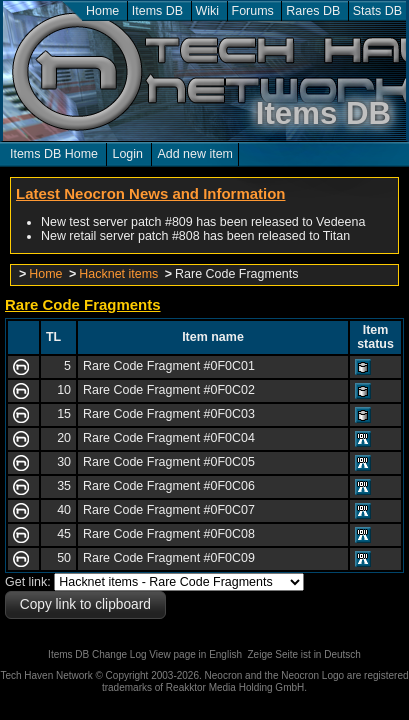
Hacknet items (118, 274)
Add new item (195, 154)
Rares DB (313, 11)
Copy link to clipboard (85, 604)
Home (102, 11)
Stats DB (377, 11)
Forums (253, 11)
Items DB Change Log (97, 654)
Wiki (208, 11)
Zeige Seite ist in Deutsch (304, 654)
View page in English (195, 654)
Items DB (157, 11)
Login (127, 154)
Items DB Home (54, 154)
